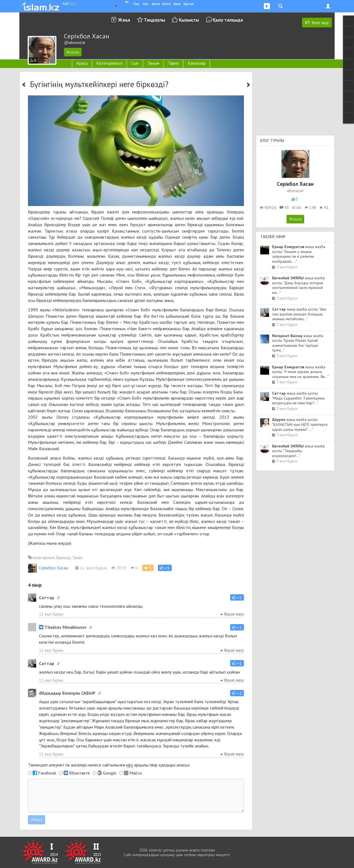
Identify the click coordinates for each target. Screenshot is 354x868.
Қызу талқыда (228, 20)
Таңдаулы (154, 20)
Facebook (47, 773)
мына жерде (58, 543)
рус (73, 3)
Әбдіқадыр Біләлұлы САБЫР (67, 693)
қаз (66, 3)
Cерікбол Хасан (48, 568)
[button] (165, 568)
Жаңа (124, 20)
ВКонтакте (80, 773)
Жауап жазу (232, 614)
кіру (130, 765)
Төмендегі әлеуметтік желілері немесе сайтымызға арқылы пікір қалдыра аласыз (109, 765)
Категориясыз (109, 63)
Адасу (82, 63)
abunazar (295, 191)
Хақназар (196, 63)
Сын (135, 63)
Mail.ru (136, 773)
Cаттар (47, 598)
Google (110, 773)
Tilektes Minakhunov (63, 627)
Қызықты (189, 20)
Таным (153, 63)
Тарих (173, 63)
